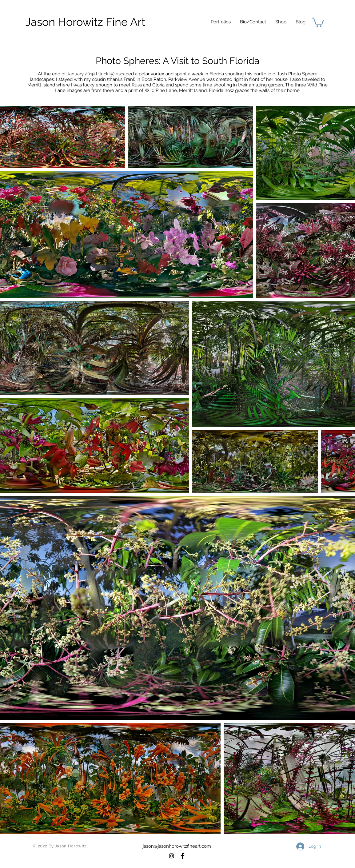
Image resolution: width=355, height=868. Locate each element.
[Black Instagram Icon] (172, 856)
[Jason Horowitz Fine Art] (85, 22)
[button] (221, 22)
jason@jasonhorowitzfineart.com (177, 846)
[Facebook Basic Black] (183, 856)
